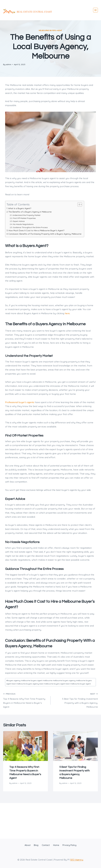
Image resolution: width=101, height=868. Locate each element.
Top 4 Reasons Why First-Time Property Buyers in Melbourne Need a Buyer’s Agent (26, 700)
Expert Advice (19, 221)
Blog (36, 845)
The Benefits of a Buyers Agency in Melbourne (30, 212)
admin (9, 64)
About (28, 845)
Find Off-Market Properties (24, 218)
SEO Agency (77, 860)
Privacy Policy (69, 845)
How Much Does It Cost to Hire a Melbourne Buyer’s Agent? (36, 230)
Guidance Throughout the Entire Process (30, 227)
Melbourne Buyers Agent (50, 30)
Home (56, 845)
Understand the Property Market (26, 215)
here (67, 313)
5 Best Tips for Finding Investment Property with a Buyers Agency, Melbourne (75, 700)
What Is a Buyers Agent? (20, 208)
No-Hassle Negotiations (23, 224)
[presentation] (26, 746)
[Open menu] (95, 10)
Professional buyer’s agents (20, 402)
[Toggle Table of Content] (78, 205)
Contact (46, 845)
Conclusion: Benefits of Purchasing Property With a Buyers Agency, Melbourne (45, 234)
